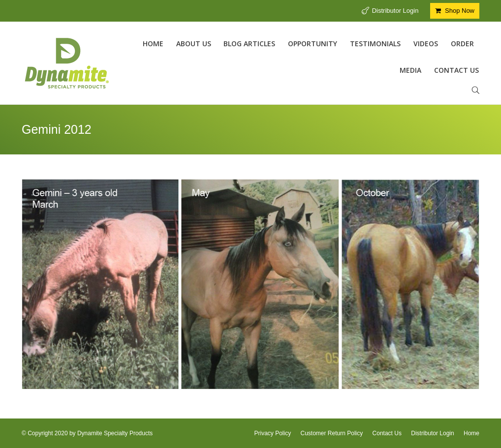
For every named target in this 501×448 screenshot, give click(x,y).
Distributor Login (395, 11)
